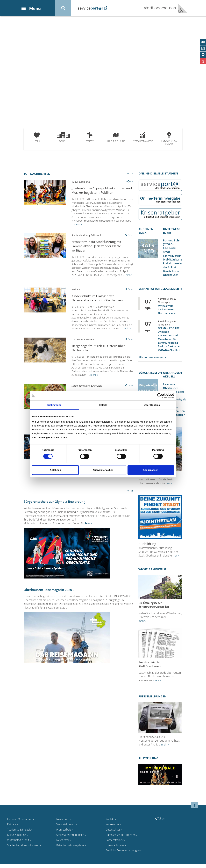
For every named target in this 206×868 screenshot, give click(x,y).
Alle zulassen (151, 470)
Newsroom (63, 823)
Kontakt (110, 823)
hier (88, 525)
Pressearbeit (64, 833)
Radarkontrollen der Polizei (173, 267)
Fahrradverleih (172, 257)
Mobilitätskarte (172, 261)
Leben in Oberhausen (20, 823)
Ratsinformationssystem (70, 849)
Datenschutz (113, 833)
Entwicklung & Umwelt (169, 139)
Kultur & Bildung (116, 138)
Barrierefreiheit (115, 844)
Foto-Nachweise (115, 849)
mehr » (78, 225)
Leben (37, 138)
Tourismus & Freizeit (19, 833)
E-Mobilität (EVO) (170, 251)
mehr (142, 624)
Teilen (160, 822)
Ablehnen (55, 470)
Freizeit (90, 138)
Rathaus (63, 138)
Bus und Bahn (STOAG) (172, 243)
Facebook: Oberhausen (171, 388)
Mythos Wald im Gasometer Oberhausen (166, 311)
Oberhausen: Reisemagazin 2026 (48, 591)
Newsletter (63, 844)
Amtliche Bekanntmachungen (123, 854)
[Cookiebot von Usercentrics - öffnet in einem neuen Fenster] (160, 396)
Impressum (112, 828)
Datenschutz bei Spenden (121, 838)
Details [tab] (103, 405)
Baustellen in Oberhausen (171, 274)
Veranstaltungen (66, 828)
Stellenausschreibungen (70, 838)
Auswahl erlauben (103, 470)
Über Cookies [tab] (152, 405)
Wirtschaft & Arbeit (143, 138)
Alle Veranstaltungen (151, 359)
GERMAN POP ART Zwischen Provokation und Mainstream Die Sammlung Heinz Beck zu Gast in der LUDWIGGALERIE (169, 340)
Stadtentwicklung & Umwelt (23, 849)
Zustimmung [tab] (54, 405)
